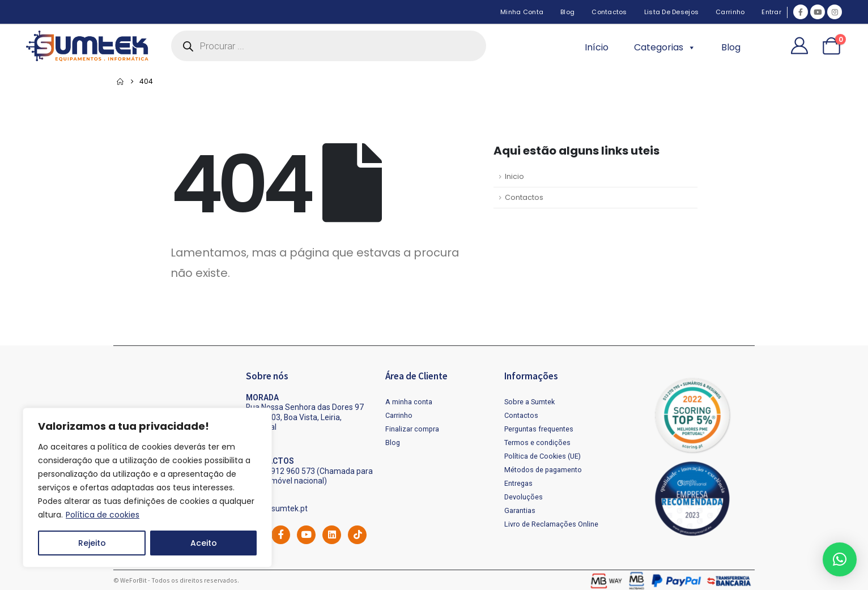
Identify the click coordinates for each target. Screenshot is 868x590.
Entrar (771, 12)
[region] (147, 488)
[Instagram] (835, 12)
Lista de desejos (671, 12)
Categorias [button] (665, 48)
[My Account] (799, 46)
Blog (567, 12)
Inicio (514, 176)
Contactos (609, 12)
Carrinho (730, 12)
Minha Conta (522, 12)
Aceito (204, 543)
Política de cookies (103, 515)
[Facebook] (801, 12)
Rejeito (92, 543)
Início (597, 47)
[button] (840, 559)
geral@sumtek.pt (277, 508)
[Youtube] (818, 12)
